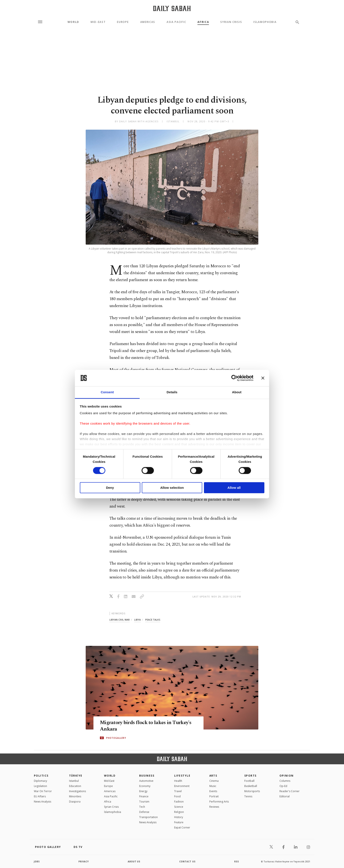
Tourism (144, 802)
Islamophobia (265, 22)
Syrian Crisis (231, 22)
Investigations (77, 791)
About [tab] (237, 392)
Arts (213, 776)
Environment (182, 786)
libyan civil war (120, 620)
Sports (250, 776)
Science (179, 807)
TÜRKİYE (76, 776)
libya (137, 620)
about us (134, 862)
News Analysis (43, 802)
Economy (145, 786)
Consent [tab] (107, 392)
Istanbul (74, 781)
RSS (237, 862)
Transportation (148, 817)
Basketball (251, 786)
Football (249, 781)
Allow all (234, 488)
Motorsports (252, 791)
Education (75, 786)
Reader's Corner (290, 791)
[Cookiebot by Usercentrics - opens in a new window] (234, 378)
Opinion (287, 776)
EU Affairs (40, 796)
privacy (84, 862)
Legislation (40, 786)
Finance (144, 796)
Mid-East (98, 22)
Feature (179, 822)
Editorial (285, 796)
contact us (188, 862)
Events (213, 791)
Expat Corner (182, 827)
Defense (144, 812)
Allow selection (172, 488)
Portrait (214, 796)
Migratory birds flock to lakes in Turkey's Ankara (148, 726)
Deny (110, 488)
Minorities (75, 796)
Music (213, 786)
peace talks (153, 620)
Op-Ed (283, 786)
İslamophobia (113, 812)
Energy (143, 791)
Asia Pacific (176, 22)
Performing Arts (219, 802)
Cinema (214, 781)
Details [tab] (172, 392)
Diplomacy (40, 781)
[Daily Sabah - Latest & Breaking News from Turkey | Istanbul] (172, 8)
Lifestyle (182, 776)
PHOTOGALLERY (116, 738)
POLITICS (41, 776)
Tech (142, 807)
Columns (285, 781)
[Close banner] (263, 378)
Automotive (146, 781)
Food (177, 796)
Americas (148, 22)
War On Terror (43, 791)
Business (147, 776)
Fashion (179, 802)
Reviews (214, 807)
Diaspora (75, 802)
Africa (203, 22)
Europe (123, 22)
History (179, 817)
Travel (178, 791)
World (73, 22)
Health (178, 781)
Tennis (248, 796)
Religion (179, 812)
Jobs (37, 862)
